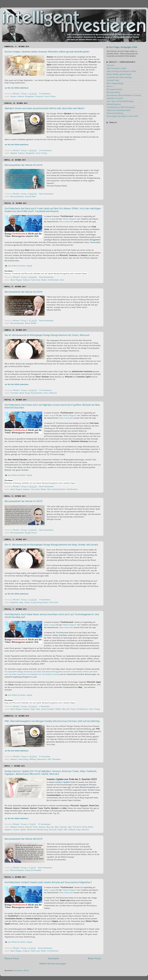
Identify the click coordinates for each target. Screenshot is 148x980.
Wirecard (53, 393)
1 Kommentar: (45, 706)
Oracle (73, 709)
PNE (49, 759)
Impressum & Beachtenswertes (119, 110)
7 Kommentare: (45, 600)
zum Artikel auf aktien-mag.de (20, 266)
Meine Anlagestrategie (115, 83)
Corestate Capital (17, 393)
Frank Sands (35, 280)
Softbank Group (74, 829)
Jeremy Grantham (60, 635)
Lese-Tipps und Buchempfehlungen (120, 101)
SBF (66, 829)
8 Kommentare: (45, 756)
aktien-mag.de (50, 219)
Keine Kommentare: (47, 194)
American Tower (31, 827)
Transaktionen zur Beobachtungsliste (121, 107)
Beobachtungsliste (114, 104)
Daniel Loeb (35, 951)
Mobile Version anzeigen (53, 963)
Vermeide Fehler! (113, 80)
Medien (44, 280)
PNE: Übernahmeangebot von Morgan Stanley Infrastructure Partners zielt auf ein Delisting (52, 721)
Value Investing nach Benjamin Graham (121, 71)
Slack (62, 280)
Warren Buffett (31, 323)
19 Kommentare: (46, 390)
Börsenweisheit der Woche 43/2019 (23, 165)
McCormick (54, 602)
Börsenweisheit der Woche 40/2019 (23, 839)
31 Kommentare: (45, 824)
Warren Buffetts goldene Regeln (119, 74)
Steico (46, 393)
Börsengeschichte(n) (114, 89)
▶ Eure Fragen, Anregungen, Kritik (122, 47)
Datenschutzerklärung (115, 113)
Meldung (33, 759)
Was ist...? (111, 86)
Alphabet (14, 153)
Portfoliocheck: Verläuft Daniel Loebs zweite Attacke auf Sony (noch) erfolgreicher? (48, 882)
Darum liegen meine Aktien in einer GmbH (122, 116)
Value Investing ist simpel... (117, 68)
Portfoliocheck (53, 280)
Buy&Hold (14, 602)
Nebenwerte (42, 759)
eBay (21, 602)
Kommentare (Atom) (21, 970)
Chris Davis (35, 489)
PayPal (60, 829)
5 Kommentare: (45, 94)
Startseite (53, 958)
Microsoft (66, 709)
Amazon (13, 96)
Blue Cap (50, 827)
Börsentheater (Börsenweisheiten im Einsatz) (124, 95)
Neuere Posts (12, 958)
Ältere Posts (94, 958)
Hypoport (8, 829)
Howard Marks (31, 196)
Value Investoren (66, 221)
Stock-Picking (50, 96)
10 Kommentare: (46, 150)
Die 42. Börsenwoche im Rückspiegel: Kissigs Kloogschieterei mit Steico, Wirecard (47, 335)
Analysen (21, 96)
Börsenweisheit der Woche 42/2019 (23, 292)
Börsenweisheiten (17, 196)
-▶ (16, 88)
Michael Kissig (43, 829)
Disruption (39, 96)
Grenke (27, 602)
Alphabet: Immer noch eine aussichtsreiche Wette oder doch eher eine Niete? (45, 108)
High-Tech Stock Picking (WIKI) (80, 827)
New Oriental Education (56, 489)
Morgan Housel (31, 533)
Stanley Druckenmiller (33, 870)
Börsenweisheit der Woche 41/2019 (23, 501)
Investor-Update (19, 829)
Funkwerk (63, 827)
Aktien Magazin (69, 219)
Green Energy (23, 759)
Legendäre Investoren (115, 98)
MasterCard (32, 829)
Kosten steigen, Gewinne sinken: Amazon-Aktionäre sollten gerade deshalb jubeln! (47, 52)
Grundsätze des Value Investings (119, 77)
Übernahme (56, 759)
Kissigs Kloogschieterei (34, 393)
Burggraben (30, 96)
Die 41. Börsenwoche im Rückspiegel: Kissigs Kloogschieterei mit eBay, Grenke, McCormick (51, 545)
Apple (33, 709)
